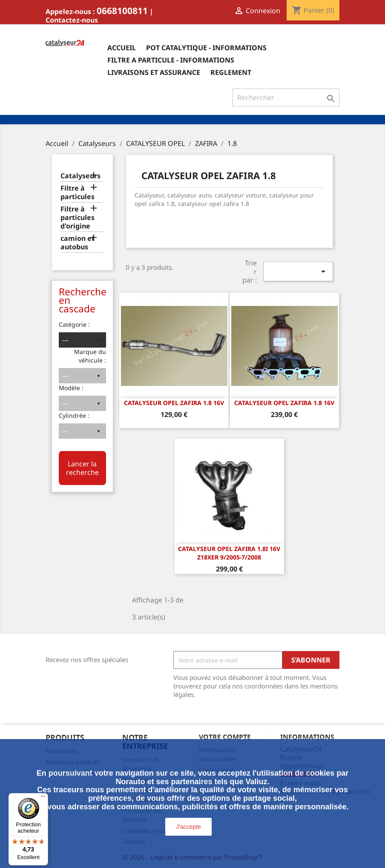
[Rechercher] (286, 97)
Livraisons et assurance (154, 72)
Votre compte (225, 737)
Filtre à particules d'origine (78, 218)
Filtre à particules (78, 193)
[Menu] (43, 798)
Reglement (231, 72)
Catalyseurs (80, 176)
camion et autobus (78, 243)
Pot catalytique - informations (206, 48)
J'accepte (188, 827)
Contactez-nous (72, 20)
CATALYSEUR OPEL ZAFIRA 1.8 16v (174, 403)
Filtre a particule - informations (171, 60)
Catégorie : (74, 324)
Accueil (122, 48)
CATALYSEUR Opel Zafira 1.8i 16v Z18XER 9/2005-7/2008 (229, 553)
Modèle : (71, 388)
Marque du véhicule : (90, 356)
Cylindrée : (74, 415)
